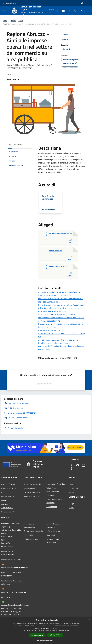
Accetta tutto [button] (37, 635)
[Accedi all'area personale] (82, 3)
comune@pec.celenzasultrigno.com (15, 605)
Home (5, 21)
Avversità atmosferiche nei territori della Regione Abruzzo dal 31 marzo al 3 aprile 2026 (59, 294)
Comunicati (73, 488)
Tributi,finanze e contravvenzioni (53, 490)
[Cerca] (87, 11)
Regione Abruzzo (10, 3)
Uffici (3, 492)
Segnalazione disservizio (33, 531)
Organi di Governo (8, 484)
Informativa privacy (54, 531)
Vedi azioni (67, 39)
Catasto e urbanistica (32, 492)
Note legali (51, 535)
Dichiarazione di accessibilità (53, 541)
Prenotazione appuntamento (30, 525)
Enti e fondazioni (8, 496)
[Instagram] (68, 11)
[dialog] (46, 630)
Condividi (66, 35)
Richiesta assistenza (32, 539)
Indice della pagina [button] (16, 144)
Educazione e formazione (56, 484)
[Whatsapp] (74, 11)
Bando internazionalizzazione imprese (55, 343)
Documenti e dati (8, 512)
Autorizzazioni (52, 507)
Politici (4, 500)
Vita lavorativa (30, 488)
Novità (13, 21)
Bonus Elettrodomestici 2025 (51, 330)
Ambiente (50, 495)
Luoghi (72, 504)
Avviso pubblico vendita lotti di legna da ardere (58, 340)
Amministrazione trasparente (53, 525)
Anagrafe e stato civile (33, 484)
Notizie (72, 484)
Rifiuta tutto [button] (55, 635)
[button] (46, 640)
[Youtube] (63, 11)
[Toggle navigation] (5, 11)
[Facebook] (57, 11)
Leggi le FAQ (29, 535)
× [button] (89, 619)
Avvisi (21, 21)
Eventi (71, 508)
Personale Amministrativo (7, 506)
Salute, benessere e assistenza (54, 501)
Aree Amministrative (9, 488)
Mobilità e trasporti (31, 496)
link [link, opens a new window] (68, 630)
